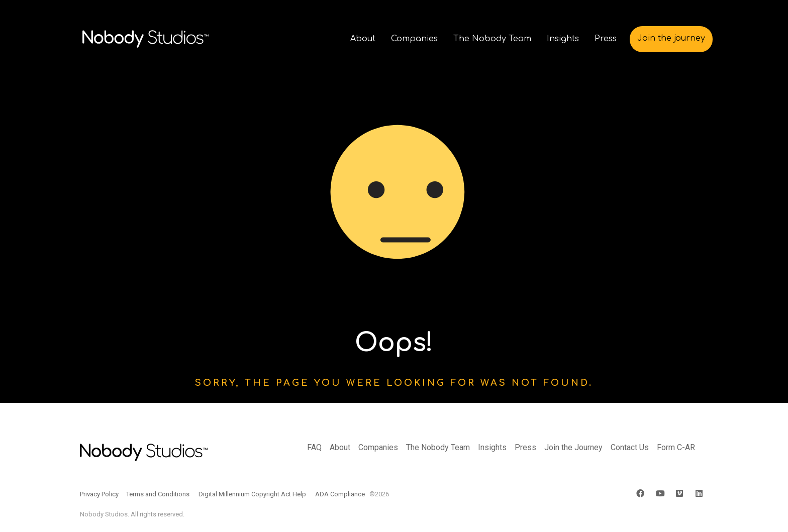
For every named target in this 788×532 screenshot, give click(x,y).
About (340, 447)
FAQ (314, 447)
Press (525, 447)
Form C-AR (676, 447)
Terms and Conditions (158, 494)
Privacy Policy (99, 494)
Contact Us (630, 447)
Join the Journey (573, 447)
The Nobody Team (438, 447)
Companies (378, 447)
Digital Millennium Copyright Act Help (252, 494)
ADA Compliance (340, 494)
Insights (492, 447)
